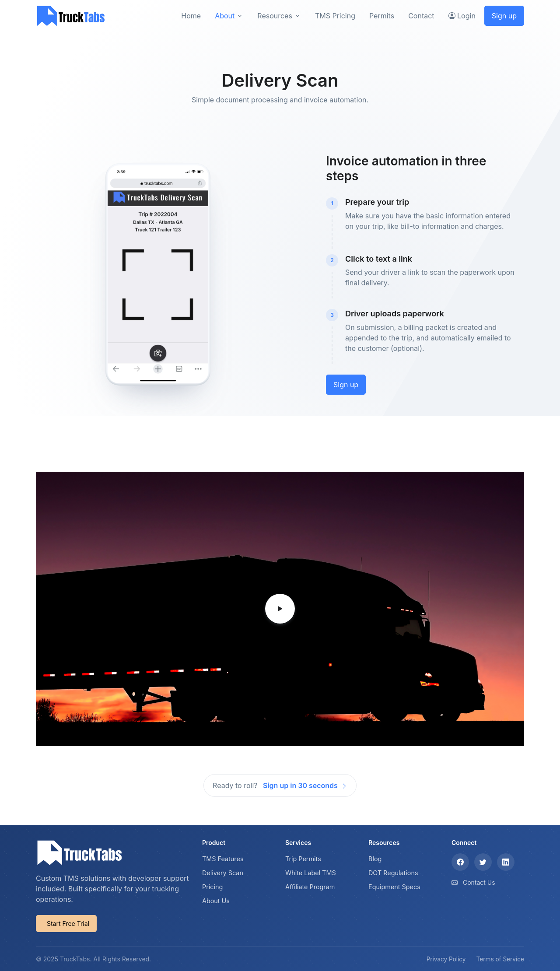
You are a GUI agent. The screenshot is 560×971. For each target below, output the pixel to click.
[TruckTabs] (71, 16)
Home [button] (191, 16)
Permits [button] (382, 16)
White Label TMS (311, 873)
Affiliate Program (310, 887)
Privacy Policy (446, 959)
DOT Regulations (393, 873)
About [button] (225, 16)
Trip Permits (303, 859)
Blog (375, 859)
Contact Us (479, 882)
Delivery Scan (223, 873)
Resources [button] (275, 16)
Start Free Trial (68, 924)
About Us (216, 901)
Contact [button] (421, 16)
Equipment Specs (394, 887)
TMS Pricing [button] (335, 16)
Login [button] (462, 16)
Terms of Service (500, 959)
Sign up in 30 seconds (305, 785)
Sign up (504, 16)
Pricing (212, 887)
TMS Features (223, 859)
